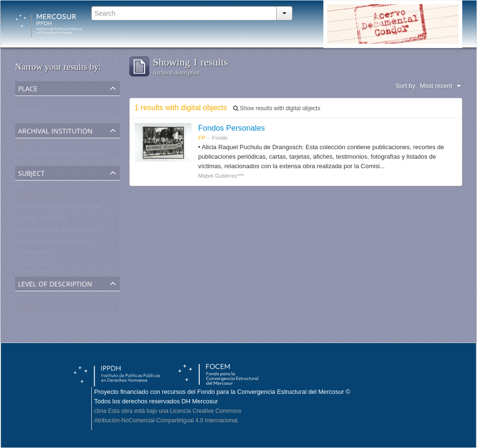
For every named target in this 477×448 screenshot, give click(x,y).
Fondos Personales (232, 128)
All (20, 101)
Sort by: (406, 86)
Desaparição (34, 254)
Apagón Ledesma (41, 220)
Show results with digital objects (277, 108)
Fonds (26, 308)
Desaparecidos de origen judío (59, 232)
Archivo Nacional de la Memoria (61, 155)
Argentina (30, 113)
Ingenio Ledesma (41, 197)
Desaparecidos (38, 266)
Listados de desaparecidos (54, 243)
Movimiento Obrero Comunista (59, 209)
